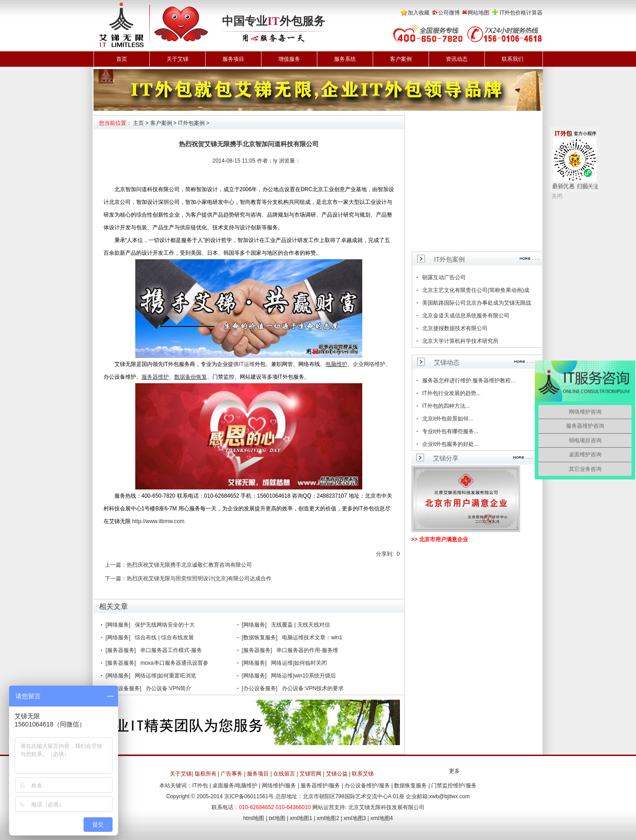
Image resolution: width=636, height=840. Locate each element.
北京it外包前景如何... (448, 419)
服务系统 (345, 59)
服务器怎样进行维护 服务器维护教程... (469, 380)
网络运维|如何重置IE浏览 (165, 676)
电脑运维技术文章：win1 (312, 637)
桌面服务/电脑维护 (235, 786)
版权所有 (206, 774)
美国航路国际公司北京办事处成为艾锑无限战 (477, 303)
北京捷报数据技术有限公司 (455, 328)
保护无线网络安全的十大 (165, 625)
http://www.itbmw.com (158, 521)
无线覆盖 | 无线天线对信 (301, 625)
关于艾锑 (177, 59)
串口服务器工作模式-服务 (171, 650)
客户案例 (401, 59)
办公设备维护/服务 (367, 786)
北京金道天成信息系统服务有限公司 (466, 316)
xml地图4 (382, 818)
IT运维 (247, 364)
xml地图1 (301, 818)
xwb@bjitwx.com (449, 796)
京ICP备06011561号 (249, 796)
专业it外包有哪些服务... (450, 431)
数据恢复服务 (410, 786)
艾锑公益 (337, 774)
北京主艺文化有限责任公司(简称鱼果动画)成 (476, 290)
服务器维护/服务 (320, 786)
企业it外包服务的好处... (450, 444)
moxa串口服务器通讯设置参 (174, 663)
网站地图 (478, 13)
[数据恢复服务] (260, 637)
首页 (122, 59)
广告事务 (232, 774)
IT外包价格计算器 (521, 13)
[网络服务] (118, 625)
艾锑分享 (446, 458)
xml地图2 (328, 818)
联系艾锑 (363, 774)
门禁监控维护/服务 (454, 786)
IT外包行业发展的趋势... (451, 393)
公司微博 (449, 13)
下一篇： (116, 578)
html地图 (254, 818)
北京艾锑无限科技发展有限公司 (386, 807)
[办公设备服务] (124, 688)
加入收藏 (419, 13)
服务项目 (233, 59)
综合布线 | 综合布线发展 (164, 637)
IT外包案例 (191, 123)
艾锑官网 (311, 774)
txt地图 (277, 818)
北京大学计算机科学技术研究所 (460, 341)
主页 (138, 123)
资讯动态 (457, 59)
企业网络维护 (369, 364)
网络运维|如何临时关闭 (299, 663)
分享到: (385, 554)
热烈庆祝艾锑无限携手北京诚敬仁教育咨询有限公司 (189, 565)
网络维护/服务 (279, 786)
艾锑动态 (447, 362)
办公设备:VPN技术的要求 (313, 688)
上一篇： (116, 565)
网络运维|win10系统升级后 (303, 676)
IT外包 (200, 786)
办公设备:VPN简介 (168, 688)
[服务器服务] (121, 650)
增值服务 (289, 59)
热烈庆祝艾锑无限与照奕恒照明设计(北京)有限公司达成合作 (199, 578)
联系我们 (513, 59)
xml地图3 (355, 818)
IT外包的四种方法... (446, 406)
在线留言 (284, 774)
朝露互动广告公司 (444, 277)
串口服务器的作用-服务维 (307, 650)
